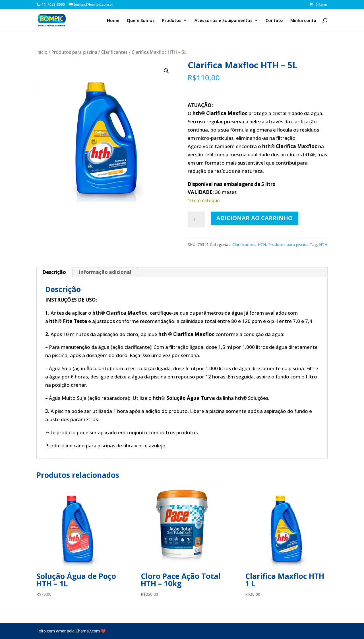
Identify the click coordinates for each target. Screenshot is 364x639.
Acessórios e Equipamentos (224, 21)
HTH (262, 244)
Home (113, 21)
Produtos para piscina (74, 52)
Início (42, 52)
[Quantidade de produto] (196, 220)
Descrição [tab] (54, 272)
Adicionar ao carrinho (255, 218)
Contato (274, 21)
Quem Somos (141, 21)
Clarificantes (114, 52)
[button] (166, 71)
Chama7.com (88, 631)
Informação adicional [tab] (105, 272)
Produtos (172, 21)
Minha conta (303, 21)
